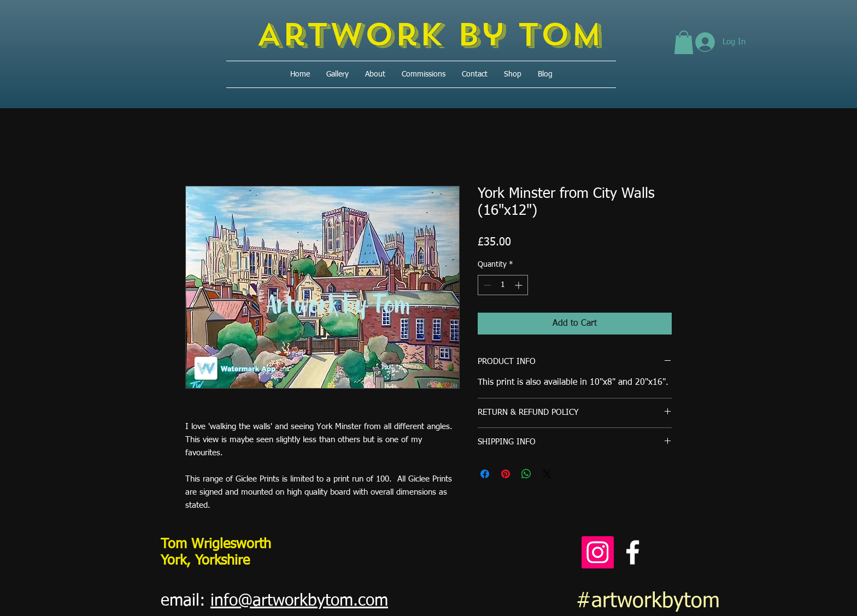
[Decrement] (486, 285)
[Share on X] (547, 474)
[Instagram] (598, 552)
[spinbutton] (503, 285)
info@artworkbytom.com (299, 601)
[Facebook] (633, 552)
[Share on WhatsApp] (526, 474)
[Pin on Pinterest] (506, 474)
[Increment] (520, 285)
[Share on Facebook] (485, 474)
